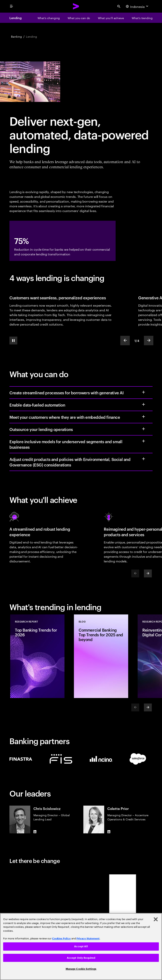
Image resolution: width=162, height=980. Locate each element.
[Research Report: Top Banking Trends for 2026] (37, 656)
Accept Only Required (81, 958)
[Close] (156, 919)
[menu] (11, 6)
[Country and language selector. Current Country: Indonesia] (138, 6)
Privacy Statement (88, 939)
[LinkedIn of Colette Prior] (109, 832)
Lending (15, 18)
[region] (81, 946)
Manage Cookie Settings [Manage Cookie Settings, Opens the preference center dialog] (81, 969)
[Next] (148, 573)
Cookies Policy (61, 939)
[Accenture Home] (76, 6)
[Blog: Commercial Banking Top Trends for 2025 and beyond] (101, 656)
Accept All (81, 946)
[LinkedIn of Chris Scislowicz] (35, 832)
